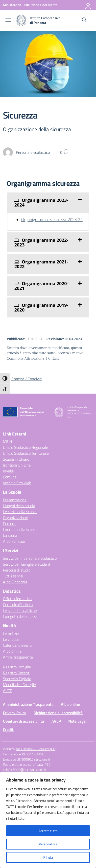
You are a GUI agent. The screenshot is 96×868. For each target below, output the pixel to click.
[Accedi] (88, 5)
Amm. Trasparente (18, 657)
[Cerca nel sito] (84, 20)
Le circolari (12, 639)
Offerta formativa (17, 599)
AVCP (8, 691)
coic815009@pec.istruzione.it (25, 770)
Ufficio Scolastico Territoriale (26, 453)
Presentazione (15, 500)
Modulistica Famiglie (19, 685)
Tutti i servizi (13, 576)
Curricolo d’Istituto (18, 605)
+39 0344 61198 (32, 754)
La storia (10, 535)
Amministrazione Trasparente (28, 704)
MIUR (8, 441)
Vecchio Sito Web (17, 483)
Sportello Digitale (17, 679)
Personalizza (48, 844)
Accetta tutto (48, 831)
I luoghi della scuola (19, 506)
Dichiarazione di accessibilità (58, 713)
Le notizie (11, 633)
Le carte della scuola (20, 512)
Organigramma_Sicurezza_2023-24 (52, 220)
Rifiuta (48, 857)
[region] (48, 820)
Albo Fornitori (14, 541)
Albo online (12, 651)
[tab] (48, 202)
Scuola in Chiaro (16, 459)
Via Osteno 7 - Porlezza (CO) (36, 749)
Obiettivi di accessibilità (24, 721)
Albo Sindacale (15, 582)
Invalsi (8, 471)
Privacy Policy (15, 713)
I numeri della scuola (20, 529)
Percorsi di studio (17, 570)
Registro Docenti (17, 673)
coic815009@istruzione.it (31, 759)
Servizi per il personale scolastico (30, 558)
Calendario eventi (17, 645)
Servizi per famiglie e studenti (27, 564)
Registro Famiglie (17, 667)
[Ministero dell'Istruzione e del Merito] (30, 5)
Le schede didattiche (20, 610)
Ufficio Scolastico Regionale (25, 447)
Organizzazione (15, 518)
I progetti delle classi (20, 616)
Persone (10, 523)
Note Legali (78, 721)
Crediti (9, 729)
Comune (10, 477)
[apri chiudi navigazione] (8, 20)
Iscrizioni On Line (17, 465)
